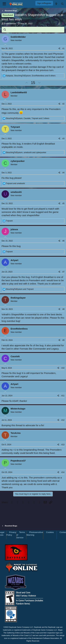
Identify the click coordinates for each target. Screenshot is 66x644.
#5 (63, 203)
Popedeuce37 (18, 461)
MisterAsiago (18, 409)
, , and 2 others (27, 118)
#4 (63, 173)
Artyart (14, 260)
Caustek (15, 356)
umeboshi (16, 192)
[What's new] (56, 4)
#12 (63, 420)
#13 (63, 445)
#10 (63, 368)
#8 (63, 309)
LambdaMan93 (19, 92)
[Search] (62, 4)
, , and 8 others (31, 76)
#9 (63, 340)
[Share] (59, 49)
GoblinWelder (10, 24)
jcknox (14, 229)
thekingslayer (18, 298)
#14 (63, 472)
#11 (63, 396)
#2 (63, 104)
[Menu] (4, 4)
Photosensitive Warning (35, 534)
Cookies (50, 532)
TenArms (16, 433)
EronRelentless (19, 329)
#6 (63, 241)
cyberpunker (18, 161)
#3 (63, 139)
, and (26, 152)
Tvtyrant (15, 127)
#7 (63, 272)
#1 (63, 48)
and (15, 183)
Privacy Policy (11, 534)
